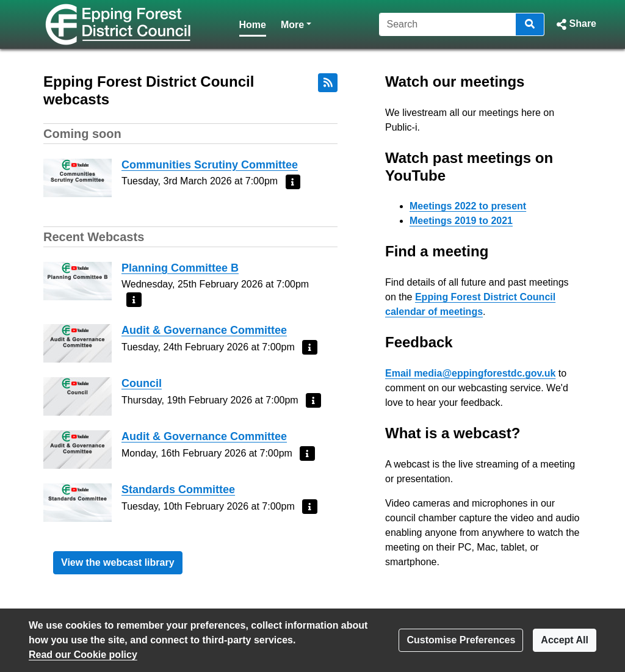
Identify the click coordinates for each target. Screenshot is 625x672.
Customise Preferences (461, 640)
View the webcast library (118, 562)
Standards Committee (178, 490)
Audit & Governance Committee (204, 330)
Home (253, 25)
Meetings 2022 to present (468, 206)
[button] (575, 24)
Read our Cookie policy (83, 655)
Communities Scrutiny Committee (210, 165)
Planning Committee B (180, 268)
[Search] (448, 24)
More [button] (296, 23)
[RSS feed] (328, 83)
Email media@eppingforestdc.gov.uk (470, 373)
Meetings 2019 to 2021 (461, 221)
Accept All (565, 640)
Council (142, 383)
